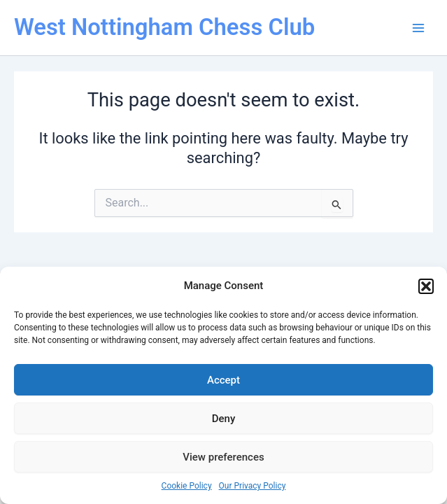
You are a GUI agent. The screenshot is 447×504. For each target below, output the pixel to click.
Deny (224, 419)
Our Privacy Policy (253, 486)
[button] (426, 286)
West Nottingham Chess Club (164, 27)
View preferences (223, 457)
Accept (223, 380)
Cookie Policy (187, 486)
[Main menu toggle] (418, 28)
